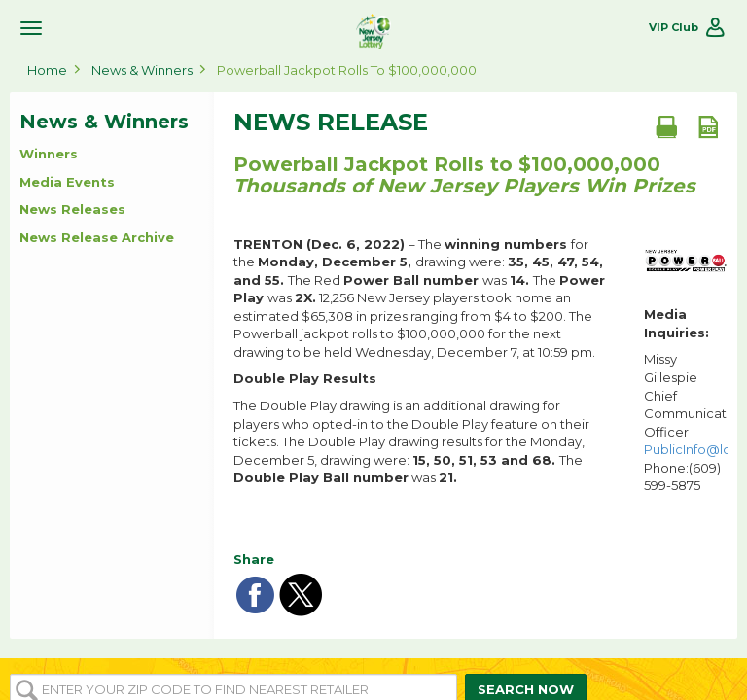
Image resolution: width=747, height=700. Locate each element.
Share (254, 559)
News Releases (72, 209)
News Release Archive (97, 237)
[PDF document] (708, 126)
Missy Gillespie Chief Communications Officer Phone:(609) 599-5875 (686, 422)
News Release (331, 122)
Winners (49, 154)
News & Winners (142, 70)
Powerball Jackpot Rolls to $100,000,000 (347, 70)
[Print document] (666, 126)
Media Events (67, 182)
